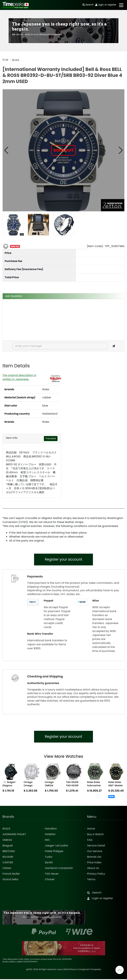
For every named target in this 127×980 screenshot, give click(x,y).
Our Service (95, 852)
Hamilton (51, 829)
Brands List (94, 858)
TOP (5, 60)
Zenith (49, 863)
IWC (47, 841)
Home (91, 829)
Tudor (49, 858)
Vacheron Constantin (59, 869)
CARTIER (8, 863)
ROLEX (6, 829)
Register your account (64, 560)
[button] (7, 150)
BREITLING (9, 852)
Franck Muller (11, 875)
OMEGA (7, 841)
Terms (91, 880)
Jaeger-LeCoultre (56, 846)
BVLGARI (8, 858)
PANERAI (50, 835)
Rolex (16, 60)
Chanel (50, 880)
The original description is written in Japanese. (19, 377)
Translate (51, 438)
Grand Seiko (10, 880)
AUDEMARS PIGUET (14, 835)
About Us (93, 869)
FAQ (90, 841)
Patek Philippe (54, 852)
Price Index (94, 863)
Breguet (8, 846)
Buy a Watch (95, 835)
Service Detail (96, 846)
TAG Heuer (52, 875)
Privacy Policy (96, 875)
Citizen (7, 869)
